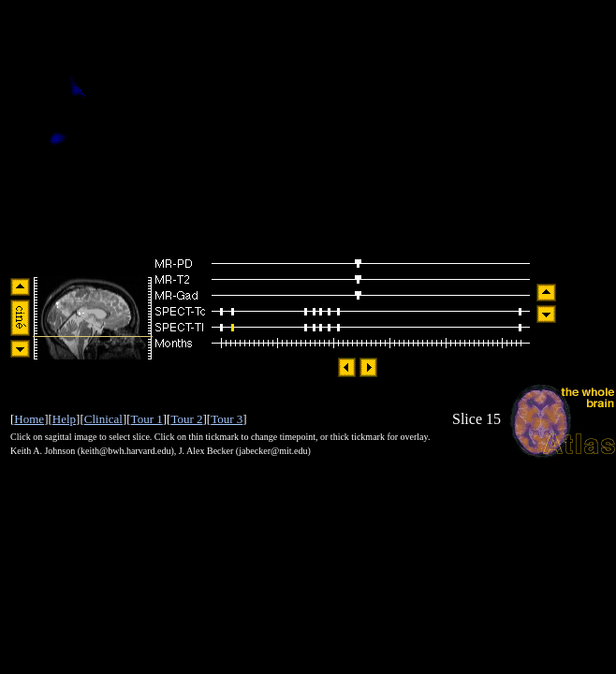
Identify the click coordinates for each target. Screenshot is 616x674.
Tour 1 (147, 419)
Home (29, 419)
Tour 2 (186, 419)
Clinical (103, 419)
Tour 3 (227, 419)
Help (64, 419)
